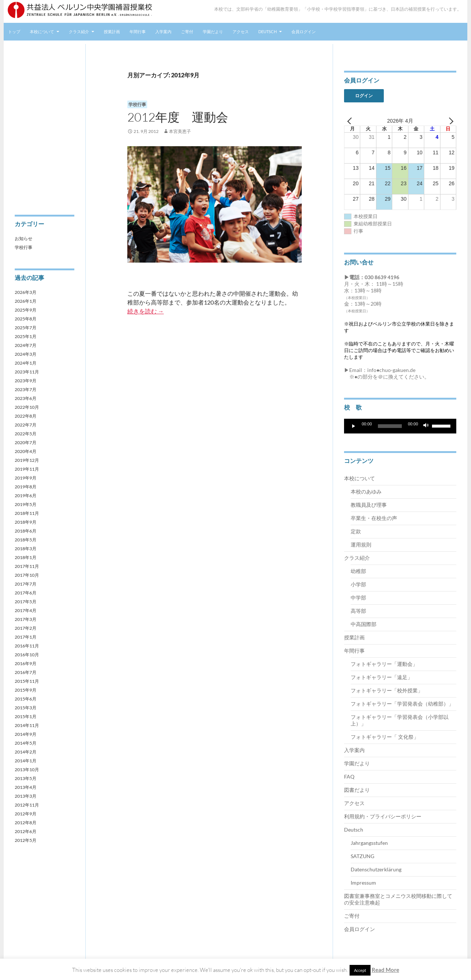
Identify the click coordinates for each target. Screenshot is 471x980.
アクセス (241, 31)
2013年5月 (26, 778)
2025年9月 (26, 310)
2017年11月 (27, 566)
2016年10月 (27, 655)
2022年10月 (27, 407)
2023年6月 (26, 398)
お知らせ (24, 238)
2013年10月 (27, 770)
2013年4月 (26, 787)
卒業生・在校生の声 (374, 518)
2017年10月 (27, 575)
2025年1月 (26, 336)
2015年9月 (26, 690)
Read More (385, 970)
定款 (356, 531)
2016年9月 (26, 663)
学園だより (213, 31)
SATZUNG (362, 856)
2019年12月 (27, 460)
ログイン (364, 96)
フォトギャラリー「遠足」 (382, 677)
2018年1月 (26, 557)
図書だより (357, 790)
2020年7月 (26, 442)
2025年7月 (26, 328)
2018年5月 (26, 540)
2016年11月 (27, 646)
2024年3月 (26, 354)
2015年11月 (27, 681)
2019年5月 (26, 504)
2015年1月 (26, 716)
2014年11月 (27, 725)
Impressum (363, 883)
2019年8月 (26, 487)
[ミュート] (426, 426)
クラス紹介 (79, 31)
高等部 (358, 611)
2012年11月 (27, 805)
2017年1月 (26, 637)
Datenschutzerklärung (376, 869)
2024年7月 (26, 345)
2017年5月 (26, 602)
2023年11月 (27, 372)
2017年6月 (26, 593)
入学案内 (163, 31)
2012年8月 (26, 823)
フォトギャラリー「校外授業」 (387, 690)
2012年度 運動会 (178, 117)
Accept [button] (360, 970)
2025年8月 (26, 319)
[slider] (390, 426)
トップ (14, 31)
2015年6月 (26, 699)
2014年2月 (26, 752)
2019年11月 (27, 469)
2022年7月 (26, 425)
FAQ (349, 777)
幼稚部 (358, 571)
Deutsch (268, 31)
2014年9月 (26, 734)
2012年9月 (26, 814)
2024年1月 (26, 363)
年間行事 (138, 31)
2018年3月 (26, 549)
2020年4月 (26, 451)
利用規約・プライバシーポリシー (383, 816)
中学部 (358, 598)
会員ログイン (304, 31)
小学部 (358, 584)
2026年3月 (26, 292)
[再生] (354, 426)
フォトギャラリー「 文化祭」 (385, 737)
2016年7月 (26, 672)
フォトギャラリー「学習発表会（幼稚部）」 (402, 704)
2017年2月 (26, 628)
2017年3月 (26, 619)
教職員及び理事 (369, 505)
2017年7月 (26, 584)
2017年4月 (26, 610)
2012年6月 (26, 831)
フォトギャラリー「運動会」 (384, 664)
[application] (400, 426)
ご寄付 (187, 31)
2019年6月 (26, 496)
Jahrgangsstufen (369, 843)
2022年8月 (26, 416)
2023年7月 (26, 389)
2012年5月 (26, 840)
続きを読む (146, 311)
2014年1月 (26, 761)
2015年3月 (26, 708)
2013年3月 (26, 796)
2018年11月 (27, 513)
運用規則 (361, 545)
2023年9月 (26, 381)
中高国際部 (364, 624)
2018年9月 (26, 522)
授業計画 (112, 31)
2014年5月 (26, 743)
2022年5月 (26, 434)
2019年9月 (26, 478)
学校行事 (137, 104)
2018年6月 (26, 531)
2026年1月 (26, 301)
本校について (42, 31)
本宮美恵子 (180, 131)
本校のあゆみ (366, 491)
